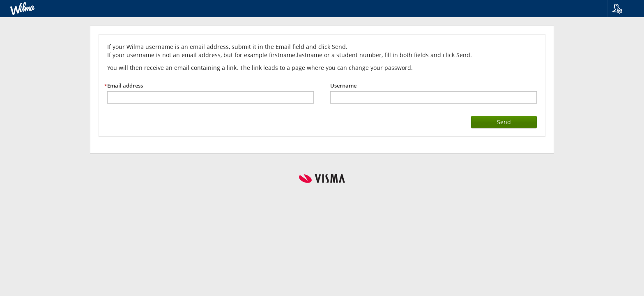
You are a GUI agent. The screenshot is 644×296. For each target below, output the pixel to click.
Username (343, 86)
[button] (622, 9)
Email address (125, 86)
